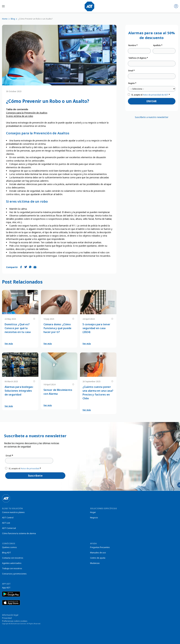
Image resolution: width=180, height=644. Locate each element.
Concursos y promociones (14, 574)
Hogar (93, 512)
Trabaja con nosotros (12, 568)
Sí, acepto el (151, 95)
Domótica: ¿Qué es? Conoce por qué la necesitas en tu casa (18, 328)
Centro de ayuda (98, 558)
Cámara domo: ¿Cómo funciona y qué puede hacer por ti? (57, 328)
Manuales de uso (98, 553)
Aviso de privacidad (30, 468)
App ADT (6, 588)
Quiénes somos (9, 547)
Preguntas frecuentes (100, 547)
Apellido (158, 45)
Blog (13, 19)
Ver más (9, 344)
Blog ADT (6, 553)
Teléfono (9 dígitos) (138, 58)
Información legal (10, 615)
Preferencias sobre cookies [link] (15, 621)
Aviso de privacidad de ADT (156, 95)
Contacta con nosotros (13, 558)
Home (5, 19)
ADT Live (6, 523)
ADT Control (8, 518)
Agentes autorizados (12, 563)
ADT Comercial (9, 528)
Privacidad (7, 618)
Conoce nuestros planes (13, 512)
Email (132, 71)
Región (132, 83)
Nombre (133, 45)
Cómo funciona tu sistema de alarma (19, 533)
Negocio (94, 518)
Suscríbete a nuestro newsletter (152, 117)
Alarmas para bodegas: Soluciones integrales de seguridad (19, 391)
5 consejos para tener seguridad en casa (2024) (96, 328)
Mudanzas (95, 563)
